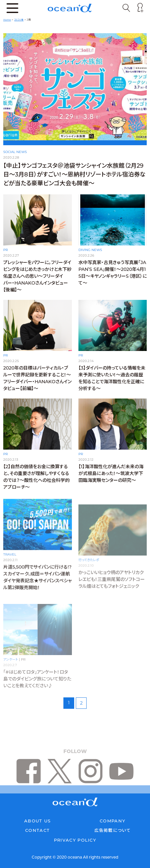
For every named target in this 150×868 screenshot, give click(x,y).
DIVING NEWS (90, 250)
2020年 (19, 20)
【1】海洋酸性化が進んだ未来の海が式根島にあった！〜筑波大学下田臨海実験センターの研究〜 (111, 481)
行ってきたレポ (89, 561)
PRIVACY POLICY (75, 840)
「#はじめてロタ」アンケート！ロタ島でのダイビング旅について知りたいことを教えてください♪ (37, 679)
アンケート (11, 659)
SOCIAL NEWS (15, 152)
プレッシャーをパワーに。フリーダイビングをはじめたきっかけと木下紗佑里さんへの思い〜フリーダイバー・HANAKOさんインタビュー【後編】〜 (37, 276)
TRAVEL (10, 561)
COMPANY (112, 821)
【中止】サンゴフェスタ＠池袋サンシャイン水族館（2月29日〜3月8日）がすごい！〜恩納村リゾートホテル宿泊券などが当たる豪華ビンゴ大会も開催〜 (75, 175)
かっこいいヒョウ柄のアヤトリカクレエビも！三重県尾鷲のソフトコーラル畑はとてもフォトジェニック (112, 580)
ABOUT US (37, 821)
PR (6, 250)
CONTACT (37, 830)
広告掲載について (113, 830)
